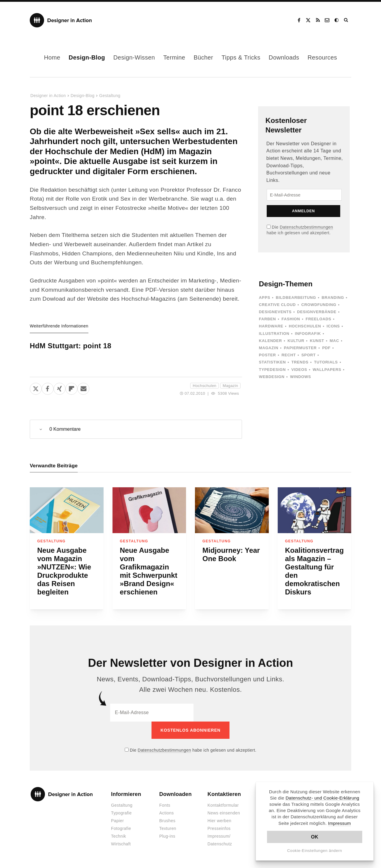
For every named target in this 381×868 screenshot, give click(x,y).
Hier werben (219, 821)
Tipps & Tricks (241, 57)
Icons (333, 326)
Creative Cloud (277, 305)
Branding (333, 298)
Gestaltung (110, 96)
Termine (174, 57)
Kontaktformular (223, 805)
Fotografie (121, 828)
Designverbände (317, 312)
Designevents (275, 312)
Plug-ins (167, 836)
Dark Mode (337, 20)
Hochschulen (204, 386)
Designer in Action (61, 20)
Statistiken (272, 362)
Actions (167, 813)
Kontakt (327, 20)
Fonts (165, 805)
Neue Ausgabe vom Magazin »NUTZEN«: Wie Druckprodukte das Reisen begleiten (64, 571)
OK (315, 837)
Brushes (167, 821)
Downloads (284, 57)
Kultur (296, 341)
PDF (326, 348)
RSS (318, 20)
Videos (299, 370)
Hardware (271, 326)
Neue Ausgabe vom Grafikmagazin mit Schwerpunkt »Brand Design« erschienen (149, 571)
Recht (289, 355)
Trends (300, 362)
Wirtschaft (121, 844)
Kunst (317, 341)
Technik (118, 836)
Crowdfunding (319, 305)
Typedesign (272, 370)
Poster (267, 355)
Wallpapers (327, 370)
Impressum (339, 823)
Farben (267, 319)
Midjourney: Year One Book (231, 554)
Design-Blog (87, 57)
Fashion (291, 319)
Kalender (270, 341)
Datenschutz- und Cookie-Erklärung (322, 798)
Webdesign (272, 377)
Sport (309, 355)
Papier (117, 821)
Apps (265, 298)
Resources (322, 57)
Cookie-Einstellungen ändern (315, 851)
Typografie (121, 813)
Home (52, 57)
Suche (346, 20)
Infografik (308, 334)
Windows (300, 377)
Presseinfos (219, 828)
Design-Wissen (134, 57)
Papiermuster (300, 348)
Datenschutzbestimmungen (306, 227)
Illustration (274, 334)
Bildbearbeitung (296, 298)
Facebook (299, 20)
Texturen (168, 828)
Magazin (230, 386)
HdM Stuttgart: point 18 (71, 346)
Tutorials (326, 362)
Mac (335, 341)
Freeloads (318, 319)
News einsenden (224, 813)
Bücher (203, 57)
